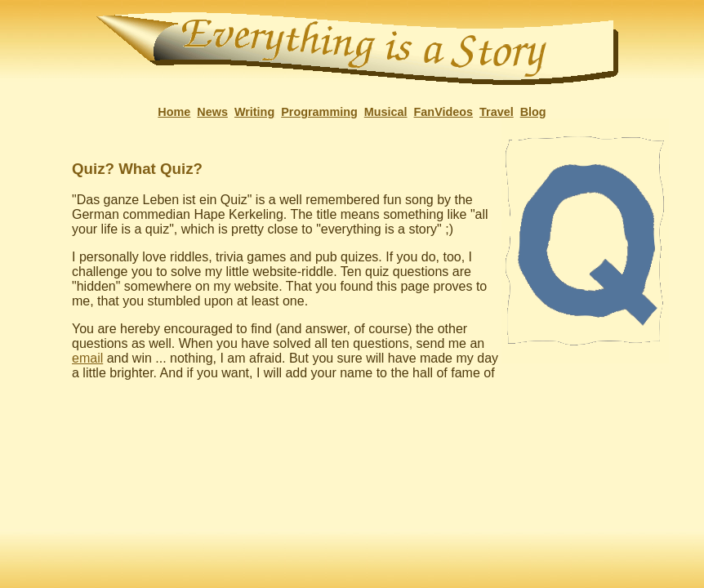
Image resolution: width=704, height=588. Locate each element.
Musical (386, 112)
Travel (497, 112)
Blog (533, 112)
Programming (319, 112)
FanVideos (444, 112)
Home (174, 112)
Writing (254, 112)
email (87, 358)
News (212, 112)
